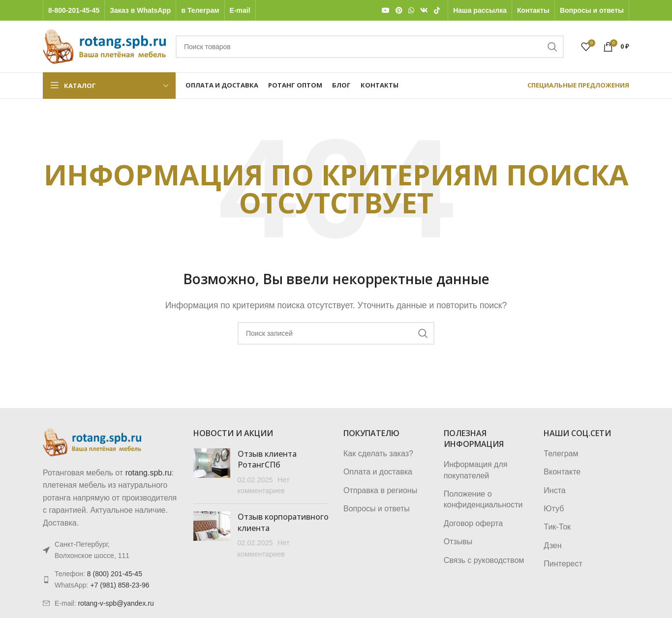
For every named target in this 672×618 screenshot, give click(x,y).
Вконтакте (562, 472)
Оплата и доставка (378, 472)
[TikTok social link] (437, 11)
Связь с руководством (484, 560)
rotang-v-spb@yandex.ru (116, 603)
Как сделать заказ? (378, 454)
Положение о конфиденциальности (483, 499)
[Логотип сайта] (104, 46)
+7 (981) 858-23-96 (120, 585)
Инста (554, 490)
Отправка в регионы (380, 490)
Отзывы (458, 542)
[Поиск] (370, 47)
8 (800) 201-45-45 (115, 574)
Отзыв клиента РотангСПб (267, 459)
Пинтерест (563, 564)
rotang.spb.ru (149, 473)
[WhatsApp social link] (411, 11)
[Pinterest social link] (399, 11)
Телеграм (561, 454)
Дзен (552, 545)
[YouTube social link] (386, 11)
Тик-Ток (557, 527)
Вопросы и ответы (377, 509)
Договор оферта (473, 523)
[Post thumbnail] (212, 472)
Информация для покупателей (476, 470)
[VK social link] (424, 11)
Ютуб (554, 509)
